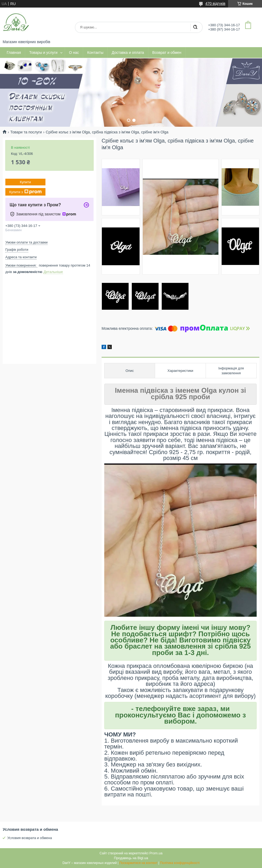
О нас (74, 53)
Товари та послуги (26, 132)
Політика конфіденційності (180, 863)
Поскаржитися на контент (138, 863)
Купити (25, 182)
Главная (14, 53)
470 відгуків (215, 3)
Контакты (95, 53)
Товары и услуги (43, 53)
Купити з (25, 192)
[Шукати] (195, 27)
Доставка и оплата (128, 53)
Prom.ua (156, 853)
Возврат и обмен (167, 53)
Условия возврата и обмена (30, 838)
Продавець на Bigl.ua (131, 858)
